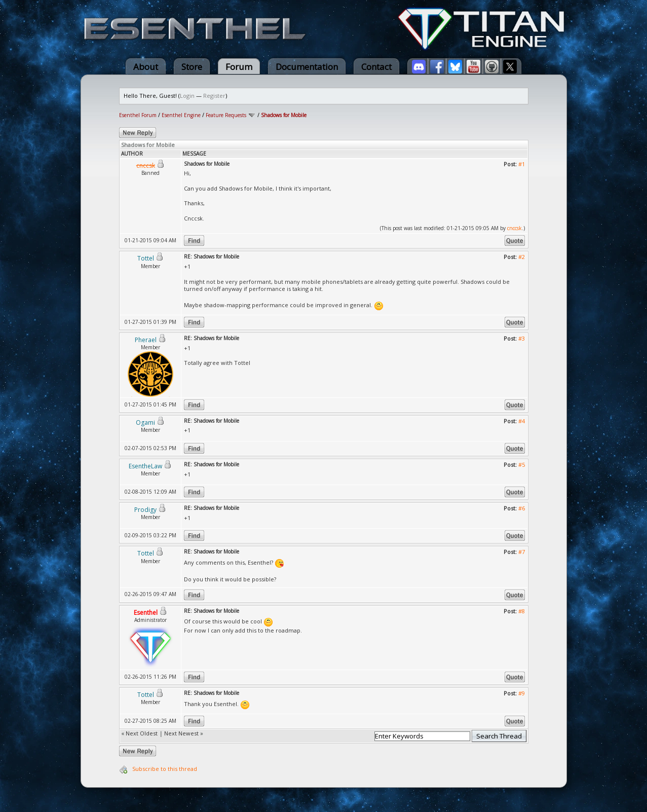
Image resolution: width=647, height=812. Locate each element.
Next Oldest (142, 733)
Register (214, 96)
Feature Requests (226, 115)
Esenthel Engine (181, 115)
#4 (522, 421)
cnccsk (515, 228)
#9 (522, 693)
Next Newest (181, 733)
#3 (522, 338)
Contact (376, 67)
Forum (239, 67)
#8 (522, 611)
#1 (522, 164)
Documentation (307, 67)
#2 (522, 257)
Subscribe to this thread (165, 769)
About (146, 67)
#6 (522, 508)
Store (192, 67)
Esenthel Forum (138, 115)
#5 (522, 465)
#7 (522, 552)
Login (187, 96)
